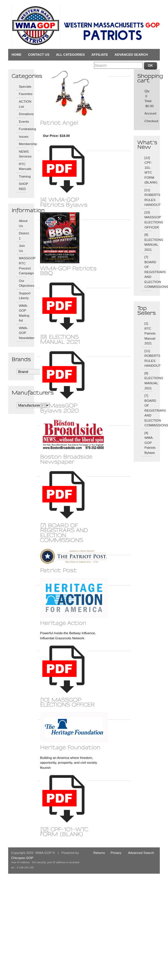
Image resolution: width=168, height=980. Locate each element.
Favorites (23, 94)
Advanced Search (131, 54)
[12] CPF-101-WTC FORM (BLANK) (148, 170)
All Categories (70, 54)
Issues (23, 136)
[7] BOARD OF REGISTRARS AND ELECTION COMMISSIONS (148, 272)
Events (23, 121)
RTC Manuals (23, 166)
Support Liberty (23, 296)
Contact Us (39, 54)
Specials (23, 86)
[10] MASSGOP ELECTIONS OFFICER (148, 220)
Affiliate (100, 54)
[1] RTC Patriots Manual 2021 (148, 333)
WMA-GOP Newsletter (23, 333)
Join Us (22, 248)
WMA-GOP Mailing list (23, 313)
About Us (23, 223)
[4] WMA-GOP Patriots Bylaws (148, 443)
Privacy (116, 853)
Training (23, 176)
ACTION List (23, 104)
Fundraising (23, 129)
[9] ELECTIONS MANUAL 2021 (148, 242)
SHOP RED (23, 186)
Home (17, 54)
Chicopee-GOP (22, 858)
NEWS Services (23, 154)
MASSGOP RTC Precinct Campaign (23, 265)
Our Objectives (23, 283)
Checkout (148, 121)
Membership (23, 144)
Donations (23, 114)
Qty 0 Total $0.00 (148, 98)
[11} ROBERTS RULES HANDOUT (148, 197)
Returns (99, 853)
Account (148, 113)
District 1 (23, 236)
